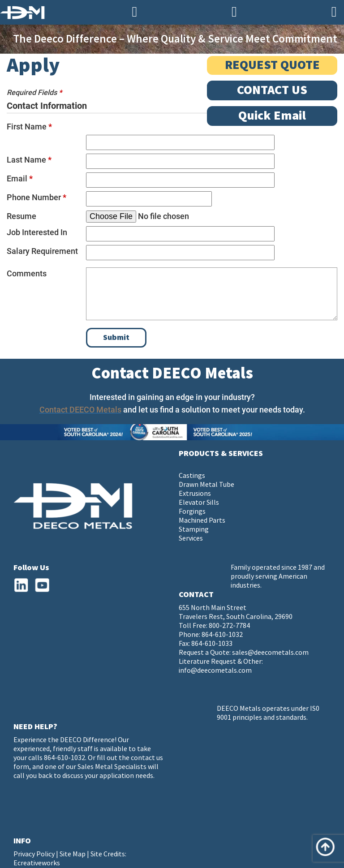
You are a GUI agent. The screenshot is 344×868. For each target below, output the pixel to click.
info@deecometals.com (215, 671)
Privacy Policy (34, 854)
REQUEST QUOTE (272, 65)
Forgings (192, 512)
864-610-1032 (222, 635)
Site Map (73, 854)
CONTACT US (272, 90)
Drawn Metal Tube (206, 485)
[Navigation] (334, 12)
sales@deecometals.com (270, 653)
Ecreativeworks (37, 863)
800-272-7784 (229, 626)
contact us (147, 758)
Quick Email (272, 116)
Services (191, 539)
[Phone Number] (135, 12)
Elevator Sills (199, 503)
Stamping (194, 530)
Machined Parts (202, 521)
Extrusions (195, 494)
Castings (192, 476)
